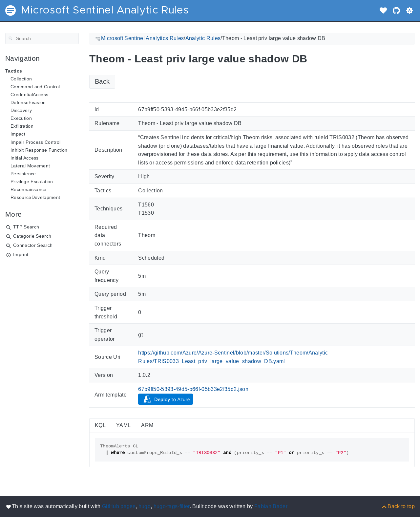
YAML (123, 425)
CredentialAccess (29, 95)
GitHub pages (119, 506)
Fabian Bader (271, 506)
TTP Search (26, 227)
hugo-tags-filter (172, 506)
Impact (18, 134)
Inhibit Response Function (39, 150)
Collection (21, 79)
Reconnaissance (29, 189)
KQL (100, 425)
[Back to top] (398, 506)
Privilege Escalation (32, 182)
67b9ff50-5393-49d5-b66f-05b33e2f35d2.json (193, 389)
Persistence (23, 174)
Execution (21, 118)
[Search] (42, 38)
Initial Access (25, 158)
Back (102, 81)
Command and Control (35, 87)
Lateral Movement (30, 166)
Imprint (21, 254)
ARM (147, 425)
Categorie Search (32, 236)
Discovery (21, 110)
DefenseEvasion (28, 102)
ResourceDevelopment (35, 197)
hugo (145, 506)
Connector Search (33, 245)
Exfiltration (22, 126)
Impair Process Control (35, 142)
